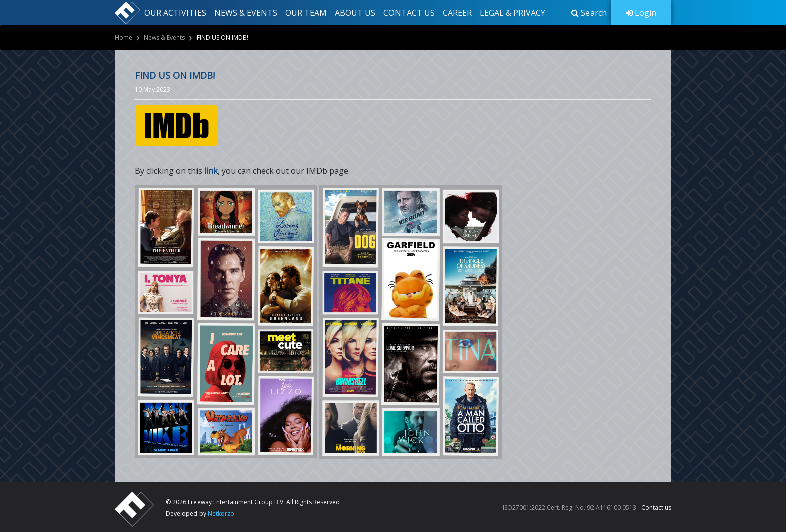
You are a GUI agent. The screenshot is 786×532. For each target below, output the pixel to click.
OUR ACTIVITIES (175, 13)
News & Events (164, 37)
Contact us (656, 508)
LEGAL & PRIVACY (513, 13)
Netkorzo (221, 514)
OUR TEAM (306, 13)
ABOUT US (355, 13)
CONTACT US (409, 13)
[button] (589, 13)
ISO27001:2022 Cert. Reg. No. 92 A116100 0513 (569, 508)
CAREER (457, 13)
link (211, 171)
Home (124, 37)
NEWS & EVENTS (246, 13)
